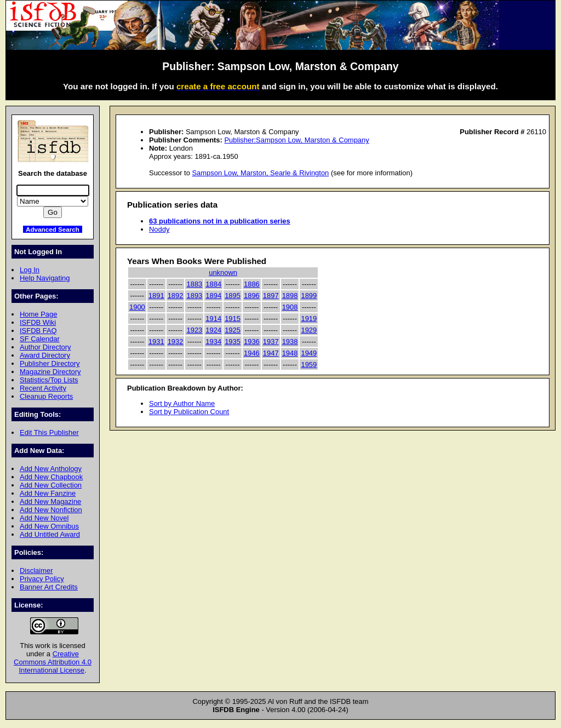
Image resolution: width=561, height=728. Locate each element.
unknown (223, 273)
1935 (233, 342)
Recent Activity (43, 388)
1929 (309, 330)
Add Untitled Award (50, 534)
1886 (252, 284)
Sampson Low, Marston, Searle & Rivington (260, 173)
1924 (213, 330)
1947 (271, 353)
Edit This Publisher (49, 432)
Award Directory (45, 355)
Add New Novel (44, 518)
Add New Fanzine (48, 493)
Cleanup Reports (46, 396)
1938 (290, 342)
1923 (194, 330)
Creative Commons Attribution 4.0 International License (53, 662)
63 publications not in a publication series (220, 221)
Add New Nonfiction (51, 510)
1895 (233, 296)
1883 (194, 284)
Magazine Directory (50, 372)
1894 (213, 296)
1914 (213, 319)
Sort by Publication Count (189, 412)
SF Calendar (40, 339)
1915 (233, 319)
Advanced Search (53, 229)
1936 (252, 342)
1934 (213, 342)
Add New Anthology (51, 469)
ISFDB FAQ (38, 331)
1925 (233, 330)
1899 (309, 296)
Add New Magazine (50, 501)
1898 (290, 296)
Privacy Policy (42, 579)
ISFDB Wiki (38, 322)
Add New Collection (51, 485)
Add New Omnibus (49, 526)
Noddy (159, 229)
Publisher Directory (50, 363)
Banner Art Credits (49, 587)
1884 (213, 284)
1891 (156, 296)
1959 (309, 365)
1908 (290, 307)
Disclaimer (36, 571)
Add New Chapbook (51, 477)
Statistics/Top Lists (49, 380)
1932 (176, 342)
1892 (176, 296)
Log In (30, 270)
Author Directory (45, 347)
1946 (252, 353)
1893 (194, 296)
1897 (271, 296)
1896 (252, 296)
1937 (271, 342)
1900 (137, 307)
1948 (290, 353)
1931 (156, 342)
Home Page (38, 314)
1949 (309, 353)
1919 (309, 319)
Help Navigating (45, 278)
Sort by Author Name (182, 403)
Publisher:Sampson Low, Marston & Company (296, 140)
